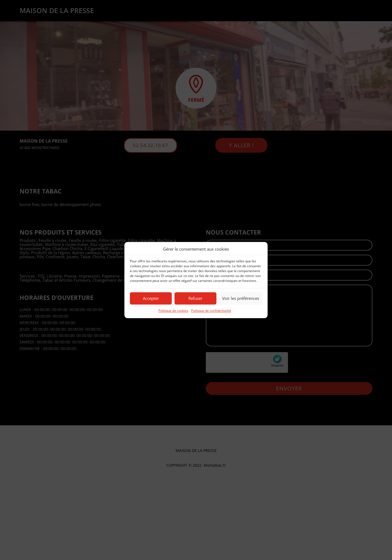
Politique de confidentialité (211, 311)
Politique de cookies (173, 311)
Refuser (195, 299)
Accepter (151, 299)
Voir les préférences (241, 299)
